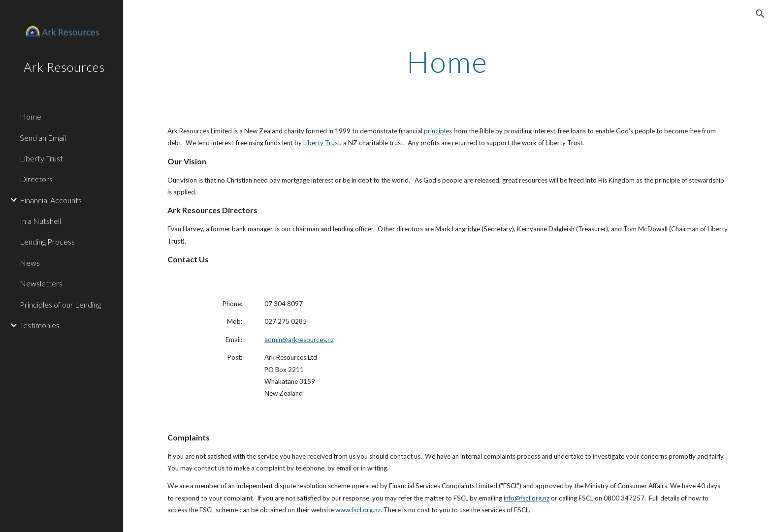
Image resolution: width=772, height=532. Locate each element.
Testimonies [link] (40, 325)
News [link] (30, 263)
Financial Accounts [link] (51, 200)
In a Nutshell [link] (40, 221)
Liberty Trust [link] (41, 158)
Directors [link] (36, 179)
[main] (448, 62)
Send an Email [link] (43, 138)
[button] (760, 14)
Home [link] (31, 116)
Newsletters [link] (41, 283)
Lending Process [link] (47, 241)
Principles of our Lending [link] (60, 304)
